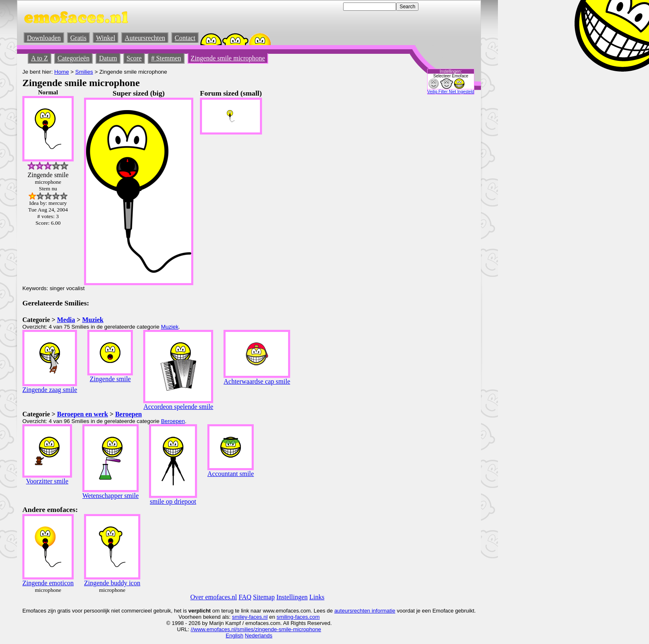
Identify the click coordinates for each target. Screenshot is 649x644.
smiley (240, 617)
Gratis (78, 38)
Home (62, 72)
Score (134, 58)
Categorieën (73, 58)
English (234, 636)
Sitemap (264, 597)
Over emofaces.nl (214, 597)
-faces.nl (257, 617)
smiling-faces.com (298, 617)
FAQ (245, 597)
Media (66, 320)
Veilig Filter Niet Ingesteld (451, 92)
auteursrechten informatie (365, 611)
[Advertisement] (404, 213)
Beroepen (129, 414)
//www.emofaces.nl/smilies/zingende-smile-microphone (256, 629)
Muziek (93, 320)
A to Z (40, 58)
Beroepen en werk (83, 414)
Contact (185, 38)
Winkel (106, 38)
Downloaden (44, 38)
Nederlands (259, 636)
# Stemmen (166, 58)
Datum (108, 58)
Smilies (84, 72)
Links (317, 597)
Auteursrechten (145, 38)
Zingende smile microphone (228, 58)
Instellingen (292, 597)
